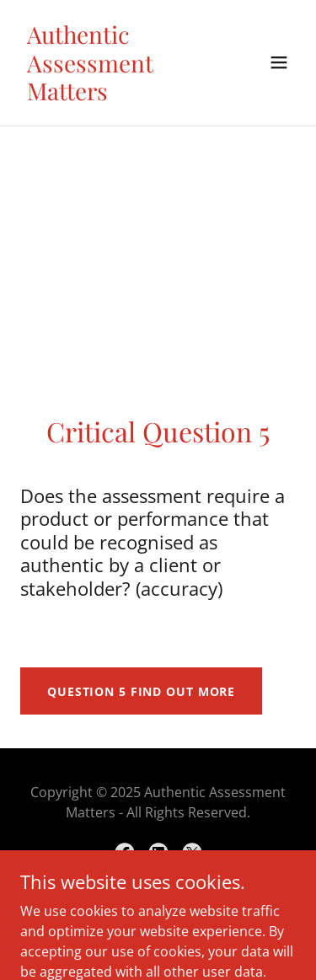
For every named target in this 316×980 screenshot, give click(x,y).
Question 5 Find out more (141, 691)
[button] (279, 62)
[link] (117, 95)
